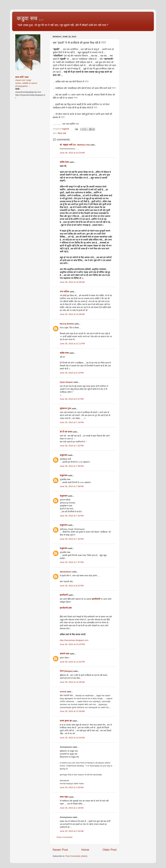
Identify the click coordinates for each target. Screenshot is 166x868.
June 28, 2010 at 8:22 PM (72, 586)
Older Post (110, 850)
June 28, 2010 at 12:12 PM (72, 344)
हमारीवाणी (64, 595)
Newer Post (60, 850)
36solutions (66, 572)
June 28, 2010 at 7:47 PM (72, 562)
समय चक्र (64, 797)
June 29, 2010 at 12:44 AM (72, 738)
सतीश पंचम (64, 162)
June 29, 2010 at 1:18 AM (72, 808)
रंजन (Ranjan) (66, 671)
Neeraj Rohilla (67, 324)
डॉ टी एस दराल (66, 432)
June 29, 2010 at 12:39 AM (72, 711)
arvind (63, 692)
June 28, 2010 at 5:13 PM (72, 373)
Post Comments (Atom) (76, 856)
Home (85, 850)
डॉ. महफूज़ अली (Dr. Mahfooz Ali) (75, 145)
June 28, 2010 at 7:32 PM (72, 446)
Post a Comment (65, 837)
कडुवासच (64, 455)
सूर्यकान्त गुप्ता (65, 408)
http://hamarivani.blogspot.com (74, 640)
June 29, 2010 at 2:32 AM (72, 831)
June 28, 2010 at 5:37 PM (72, 399)
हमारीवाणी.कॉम (66, 608)
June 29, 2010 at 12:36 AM (72, 682)
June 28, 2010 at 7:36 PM (72, 466)
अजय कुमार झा (66, 721)
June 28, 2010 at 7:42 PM (72, 516)
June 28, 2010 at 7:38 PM (72, 486)
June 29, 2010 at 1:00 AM (72, 787)
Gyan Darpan (66, 382)
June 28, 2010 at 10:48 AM (72, 314)
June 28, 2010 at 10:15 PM (72, 644)
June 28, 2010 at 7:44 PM (72, 539)
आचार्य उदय (65, 654)
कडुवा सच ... (30, 18)
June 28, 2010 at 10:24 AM (72, 153)
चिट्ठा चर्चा (62, 133)
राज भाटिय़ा (64, 292)
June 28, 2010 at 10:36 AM (72, 282)
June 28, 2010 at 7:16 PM (72, 422)
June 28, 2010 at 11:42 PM (72, 662)
